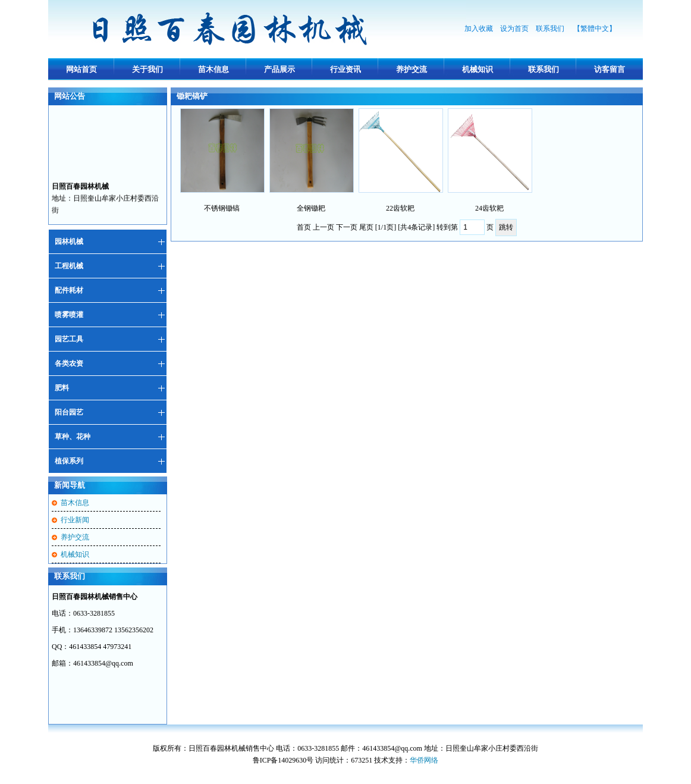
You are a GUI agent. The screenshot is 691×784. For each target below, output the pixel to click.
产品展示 (279, 69)
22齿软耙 (400, 208)
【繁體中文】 (595, 29)
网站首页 (81, 69)
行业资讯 (345, 69)
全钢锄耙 (311, 208)
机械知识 (478, 69)
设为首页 (514, 29)
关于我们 (147, 69)
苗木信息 (213, 69)
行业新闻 (75, 520)
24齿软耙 (489, 208)
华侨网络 (424, 760)
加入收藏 (479, 29)
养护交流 (412, 69)
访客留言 (610, 69)
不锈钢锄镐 (222, 208)
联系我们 (551, 29)
